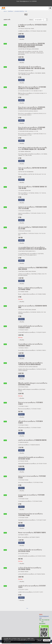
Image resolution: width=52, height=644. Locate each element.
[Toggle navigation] (50, 8)
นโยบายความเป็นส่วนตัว (30, 640)
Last (27, 608)
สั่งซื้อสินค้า (21, 37)
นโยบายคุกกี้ (8, 642)
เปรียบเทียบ (22, 39)
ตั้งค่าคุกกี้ (40, 640)
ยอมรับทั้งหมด (47, 640)
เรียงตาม (32, 20)
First (25, 608)
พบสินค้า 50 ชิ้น (7, 20)
